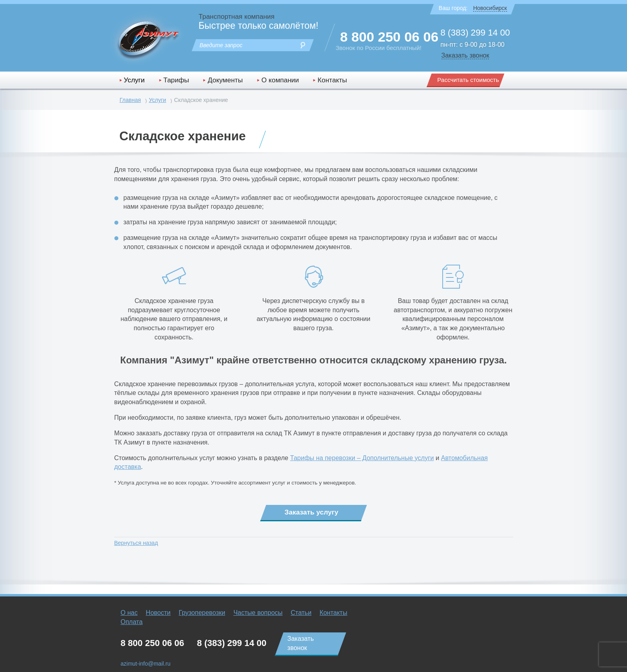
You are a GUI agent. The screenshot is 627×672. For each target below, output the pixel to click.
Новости (158, 613)
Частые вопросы (258, 613)
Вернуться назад (136, 543)
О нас (129, 613)
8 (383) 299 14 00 (475, 33)
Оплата (132, 622)
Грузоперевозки (202, 613)
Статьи (301, 613)
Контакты (332, 80)
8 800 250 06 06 (389, 37)
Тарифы (176, 80)
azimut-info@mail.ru (146, 664)
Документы (225, 80)
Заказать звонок (465, 55)
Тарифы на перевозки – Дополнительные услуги (362, 458)
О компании (280, 80)
